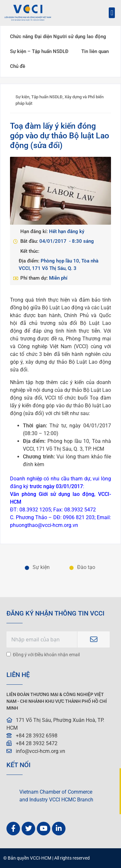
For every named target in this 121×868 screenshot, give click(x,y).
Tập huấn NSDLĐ (47, 97)
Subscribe (94, 639)
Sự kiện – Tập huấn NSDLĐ (39, 51)
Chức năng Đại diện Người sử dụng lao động (58, 37)
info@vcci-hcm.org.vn (40, 751)
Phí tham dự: (35, 278)
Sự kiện (22, 97)
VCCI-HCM (41, 858)
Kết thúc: (30, 251)
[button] (112, 13)
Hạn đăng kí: (35, 231)
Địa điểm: (30, 261)
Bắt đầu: (30, 241)
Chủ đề (18, 66)
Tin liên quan (95, 51)
